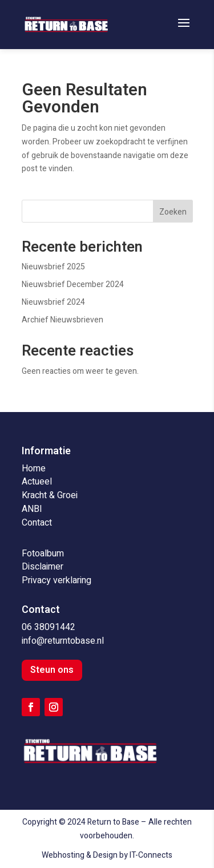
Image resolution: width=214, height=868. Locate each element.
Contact (37, 523)
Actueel (37, 482)
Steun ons (52, 670)
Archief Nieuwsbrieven (62, 320)
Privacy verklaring (56, 580)
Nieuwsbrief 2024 (53, 302)
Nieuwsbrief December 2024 (73, 284)
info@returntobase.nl (63, 641)
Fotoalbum (43, 554)
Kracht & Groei (50, 495)
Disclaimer (43, 567)
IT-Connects (151, 855)
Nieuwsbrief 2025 (53, 267)
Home (34, 469)
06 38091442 (49, 627)
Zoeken (173, 212)
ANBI (32, 509)
